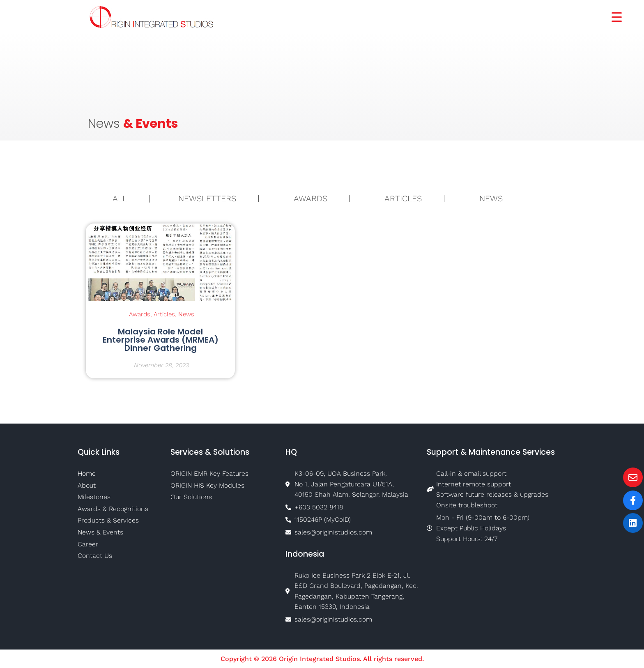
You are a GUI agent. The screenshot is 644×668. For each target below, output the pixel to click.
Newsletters (207, 198)
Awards (310, 198)
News (491, 198)
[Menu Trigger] (612, 16)
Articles (403, 198)
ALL (120, 198)
